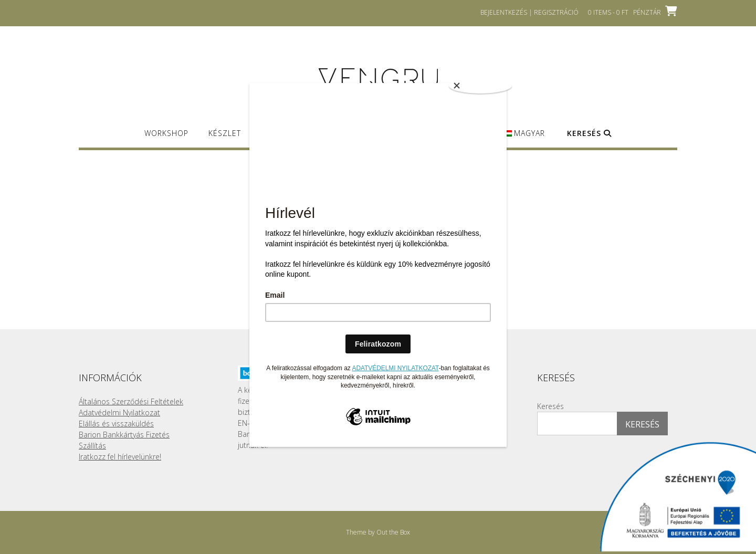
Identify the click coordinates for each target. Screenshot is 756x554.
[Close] (480, 86)
